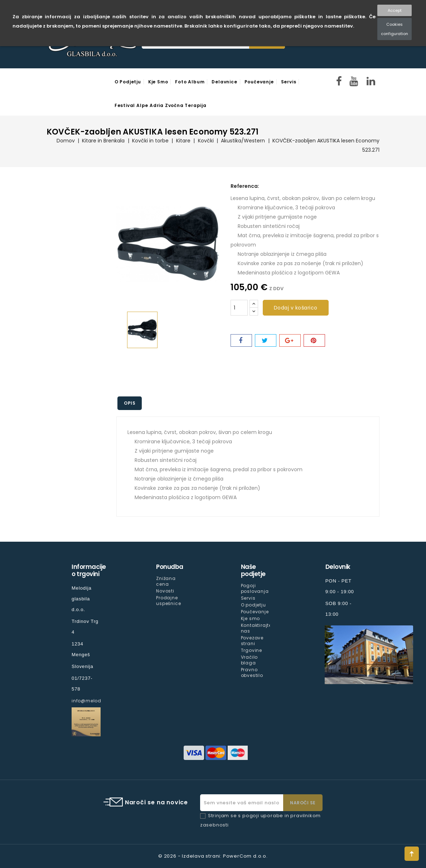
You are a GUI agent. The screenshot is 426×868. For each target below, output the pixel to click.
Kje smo (158, 82)
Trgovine (251, 650)
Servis (289, 82)
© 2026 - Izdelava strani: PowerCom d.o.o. (213, 856)
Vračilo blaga (250, 660)
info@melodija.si (92, 701)
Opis (130, 403)
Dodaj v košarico (296, 308)
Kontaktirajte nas (256, 628)
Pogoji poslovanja (255, 588)
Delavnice (224, 82)
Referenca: (245, 186)
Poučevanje (259, 82)
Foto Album (190, 82)
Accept (395, 10)
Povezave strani (252, 641)
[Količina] (239, 308)
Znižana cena (166, 581)
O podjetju (128, 82)
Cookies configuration (394, 29)
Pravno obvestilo (252, 672)
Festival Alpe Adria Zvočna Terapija (161, 105)
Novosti (165, 591)
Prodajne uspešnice (168, 601)
